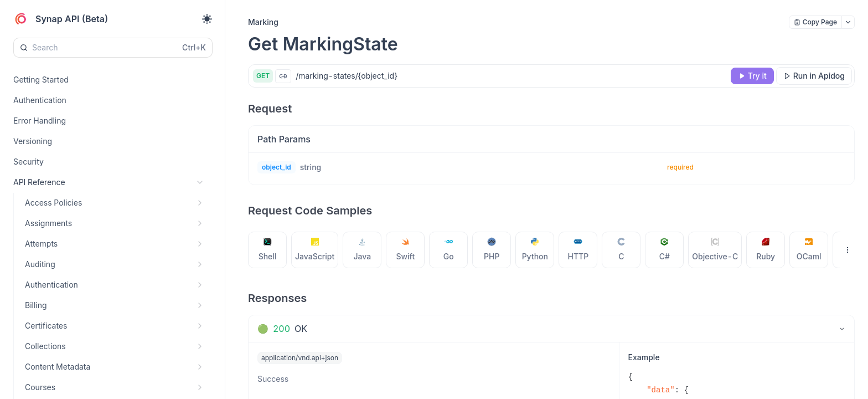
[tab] (268, 250)
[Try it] (752, 76)
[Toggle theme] (207, 19)
